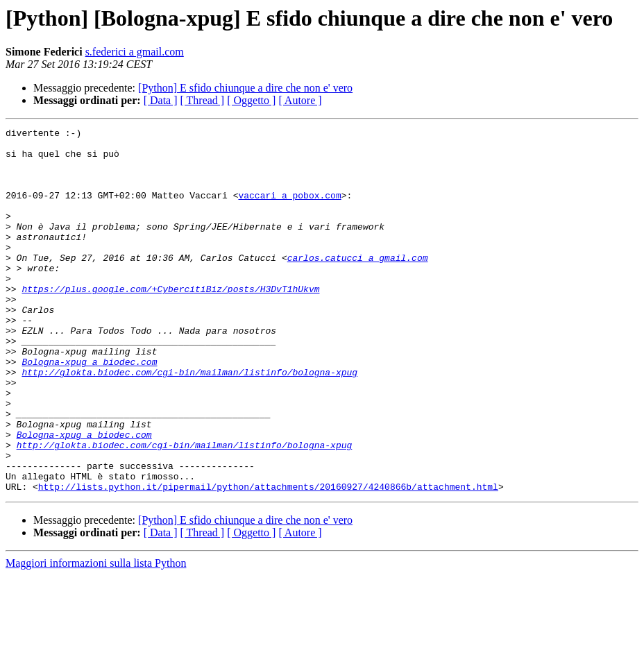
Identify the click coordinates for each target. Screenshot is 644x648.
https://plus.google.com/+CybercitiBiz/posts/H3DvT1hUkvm (170, 322)
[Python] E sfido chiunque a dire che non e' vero (245, 88)
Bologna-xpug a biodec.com (89, 409)
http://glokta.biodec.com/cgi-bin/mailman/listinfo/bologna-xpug (189, 422)
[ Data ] (161, 100)
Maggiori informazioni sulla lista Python (96, 636)
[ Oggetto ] (251, 100)
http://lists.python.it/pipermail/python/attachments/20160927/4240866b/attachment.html (268, 559)
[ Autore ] (300, 100)
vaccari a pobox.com (289, 210)
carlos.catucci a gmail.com (358, 284)
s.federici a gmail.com (135, 52)
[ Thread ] (203, 100)
